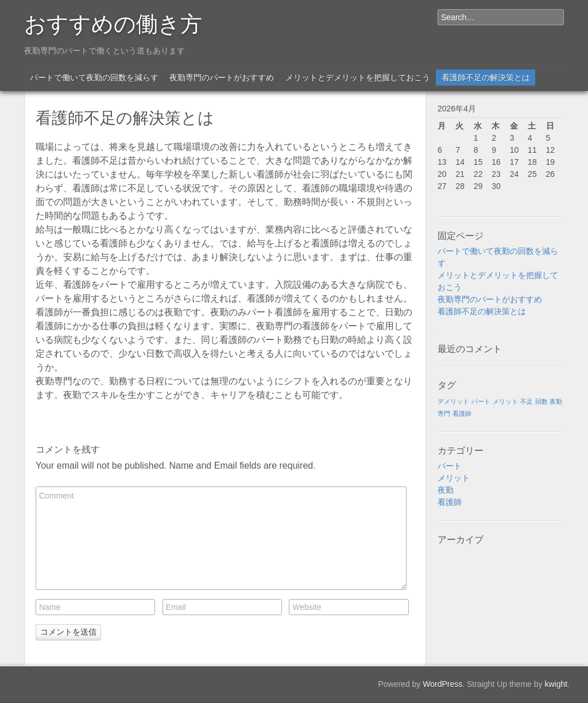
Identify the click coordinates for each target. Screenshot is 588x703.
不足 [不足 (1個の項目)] (527, 401)
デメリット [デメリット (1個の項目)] (453, 401)
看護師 (450, 502)
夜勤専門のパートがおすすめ (222, 78)
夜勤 (446, 490)
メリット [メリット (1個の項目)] (505, 401)
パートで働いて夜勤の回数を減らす (94, 78)
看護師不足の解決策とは (486, 78)
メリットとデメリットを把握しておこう (358, 78)
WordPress (442, 684)
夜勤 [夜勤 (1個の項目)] (556, 401)
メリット (454, 478)
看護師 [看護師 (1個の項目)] (462, 414)
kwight (556, 684)
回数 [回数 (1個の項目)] (541, 401)
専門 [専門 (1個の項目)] (444, 414)
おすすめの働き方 (113, 22)
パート (450, 466)
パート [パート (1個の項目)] (481, 401)
